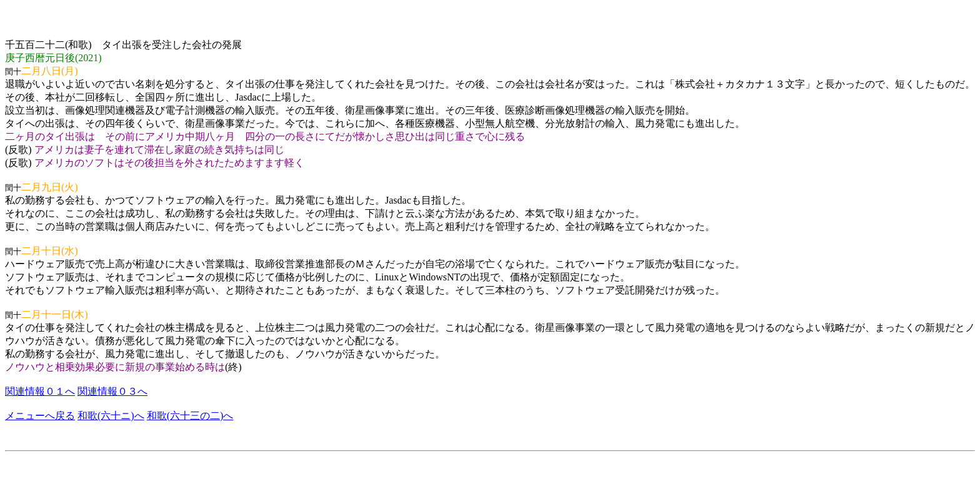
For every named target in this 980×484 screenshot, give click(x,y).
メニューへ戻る (40, 416)
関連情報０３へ (112, 391)
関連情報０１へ (40, 391)
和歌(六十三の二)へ (190, 416)
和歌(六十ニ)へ (111, 416)
